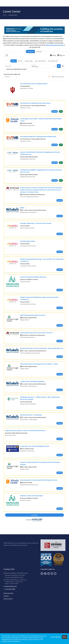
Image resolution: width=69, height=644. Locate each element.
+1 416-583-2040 (9, 589)
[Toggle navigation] (7, 55)
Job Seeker (30, 51)
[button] (63, 66)
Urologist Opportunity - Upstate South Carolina (36, 223)
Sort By (7, 77)
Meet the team (8, 593)
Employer (39, 51)
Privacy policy (8, 599)
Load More (35, 515)
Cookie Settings (56, 637)
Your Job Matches (40, 61)
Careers (6, 596)
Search (13, 61)
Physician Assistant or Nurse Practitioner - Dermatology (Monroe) (42, 348)
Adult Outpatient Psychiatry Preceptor (33, 315)
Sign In (61, 55)
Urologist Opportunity (27, 241)
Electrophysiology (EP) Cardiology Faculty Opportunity (38, 136)
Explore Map (29, 61)
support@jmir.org (10, 586)
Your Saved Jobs (53, 61)
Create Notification (58, 77)
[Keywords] (17, 66)
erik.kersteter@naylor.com (55, 45)
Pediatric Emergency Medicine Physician (33, 277)
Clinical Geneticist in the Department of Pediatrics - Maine (39, 364)
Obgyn (22, 208)
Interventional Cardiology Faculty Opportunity (35, 103)
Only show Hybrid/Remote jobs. (17, 69)
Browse (20, 61)
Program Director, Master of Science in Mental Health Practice (25, 430)
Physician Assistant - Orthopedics (31, 415)
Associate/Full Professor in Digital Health (34, 84)
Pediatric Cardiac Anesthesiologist (31, 496)
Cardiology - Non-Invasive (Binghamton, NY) (35, 446)
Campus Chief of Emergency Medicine (32, 381)
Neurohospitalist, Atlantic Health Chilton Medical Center (39, 480)
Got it (65, 637)
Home (5, 15)
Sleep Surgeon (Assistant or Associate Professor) (36, 333)
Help (53, 55)
